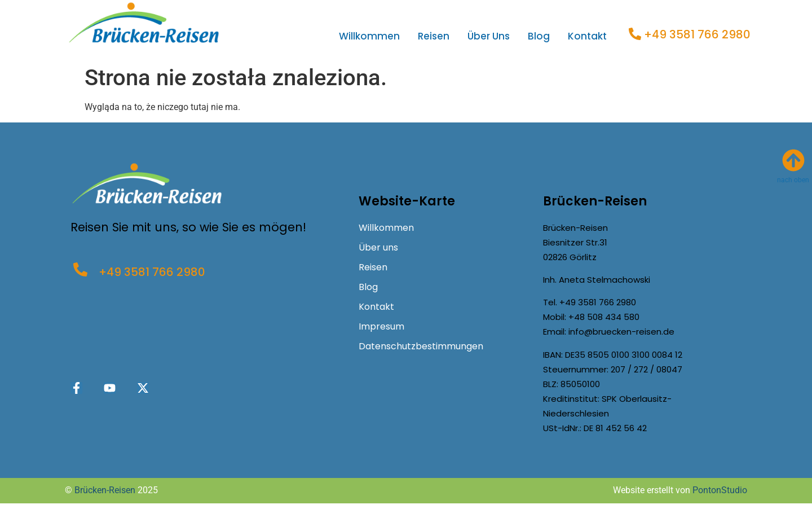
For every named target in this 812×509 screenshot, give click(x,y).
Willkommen (369, 36)
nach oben (793, 180)
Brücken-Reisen (105, 490)
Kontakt (587, 36)
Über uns (489, 36)
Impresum (381, 326)
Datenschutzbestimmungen (421, 346)
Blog (539, 36)
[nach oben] (793, 160)
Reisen (434, 36)
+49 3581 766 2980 (697, 34)
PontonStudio (720, 490)
